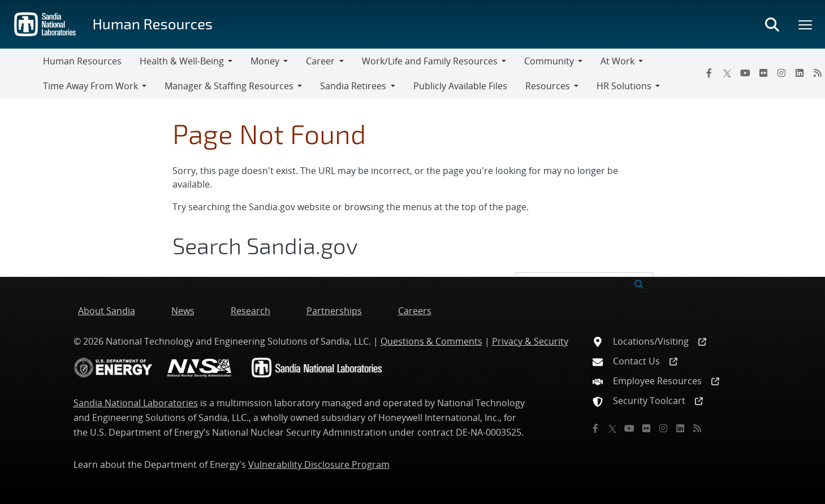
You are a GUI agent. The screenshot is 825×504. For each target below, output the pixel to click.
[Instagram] (781, 73)
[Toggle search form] (772, 24)
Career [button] (320, 61)
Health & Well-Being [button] (182, 61)
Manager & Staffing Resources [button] (229, 86)
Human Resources (152, 23)
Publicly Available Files (460, 86)
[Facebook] (709, 73)
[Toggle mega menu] (806, 24)
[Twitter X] (727, 73)
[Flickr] (763, 73)
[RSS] (697, 428)
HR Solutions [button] (624, 86)
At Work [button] (617, 61)
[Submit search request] (639, 283)
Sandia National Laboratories (136, 403)
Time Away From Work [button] (90, 86)
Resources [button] (548, 86)
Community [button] (549, 61)
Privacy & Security (530, 341)
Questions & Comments (431, 341)
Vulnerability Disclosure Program (319, 464)
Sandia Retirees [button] (353, 86)
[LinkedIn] (800, 73)
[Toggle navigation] (21, 73)
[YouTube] (745, 73)
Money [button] (265, 61)
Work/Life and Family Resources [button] (430, 61)
